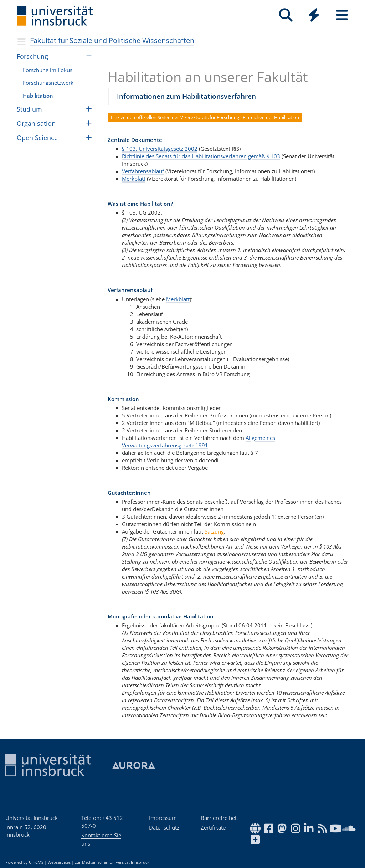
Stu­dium (29, 109)
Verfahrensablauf (143, 171)
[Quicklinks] (314, 15)
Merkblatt (134, 179)
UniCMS (36, 862)
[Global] (314, 16)
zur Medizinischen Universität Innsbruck (112, 862)
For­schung (32, 56)
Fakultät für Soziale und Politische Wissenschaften (112, 40)
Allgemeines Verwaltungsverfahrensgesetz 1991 (199, 441)
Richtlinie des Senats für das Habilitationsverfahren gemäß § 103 (201, 156)
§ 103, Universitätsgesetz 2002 (160, 149)
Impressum (163, 818)
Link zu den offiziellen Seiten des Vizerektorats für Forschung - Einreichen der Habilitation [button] (205, 117)
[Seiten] (342, 15)
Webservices (59, 862)
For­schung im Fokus (48, 70)
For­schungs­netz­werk (48, 83)
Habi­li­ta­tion (38, 96)
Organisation (36, 123)
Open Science (37, 138)
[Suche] (286, 15)
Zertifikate (213, 827)
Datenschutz (164, 827)
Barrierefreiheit (219, 818)
